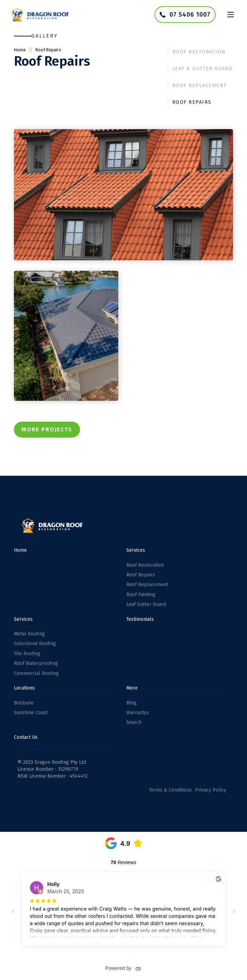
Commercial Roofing (36, 673)
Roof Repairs (192, 102)
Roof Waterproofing (36, 663)
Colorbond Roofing (35, 644)
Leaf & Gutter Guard (202, 69)
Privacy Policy (211, 790)
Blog (132, 703)
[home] (38, 15)
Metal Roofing (29, 634)
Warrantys (138, 713)
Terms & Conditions (170, 790)
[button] (231, 15)
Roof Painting (141, 595)
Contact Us (26, 737)
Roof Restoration (199, 52)
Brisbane (24, 703)
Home (20, 50)
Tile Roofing (27, 654)
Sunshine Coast (31, 713)
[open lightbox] (123, 195)
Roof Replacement (200, 86)
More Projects (47, 429)
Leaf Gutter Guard (146, 604)
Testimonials (140, 619)
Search (134, 722)
